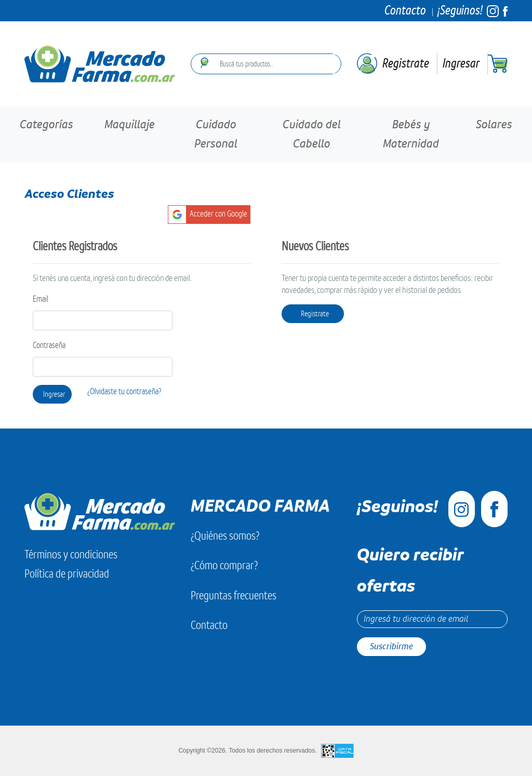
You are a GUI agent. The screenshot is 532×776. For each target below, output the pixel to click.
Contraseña (49, 345)
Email (41, 299)
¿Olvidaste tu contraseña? (124, 392)
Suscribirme (391, 646)
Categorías (46, 124)
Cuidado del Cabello (312, 134)
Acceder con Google (218, 214)
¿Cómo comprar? (224, 565)
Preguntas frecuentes (234, 596)
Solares (494, 124)
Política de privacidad (67, 574)
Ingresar (461, 63)
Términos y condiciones (71, 554)
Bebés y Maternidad (411, 134)
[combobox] (275, 64)
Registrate (406, 63)
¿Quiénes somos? (225, 536)
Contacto (405, 10)
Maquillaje (130, 124)
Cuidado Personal (216, 134)
